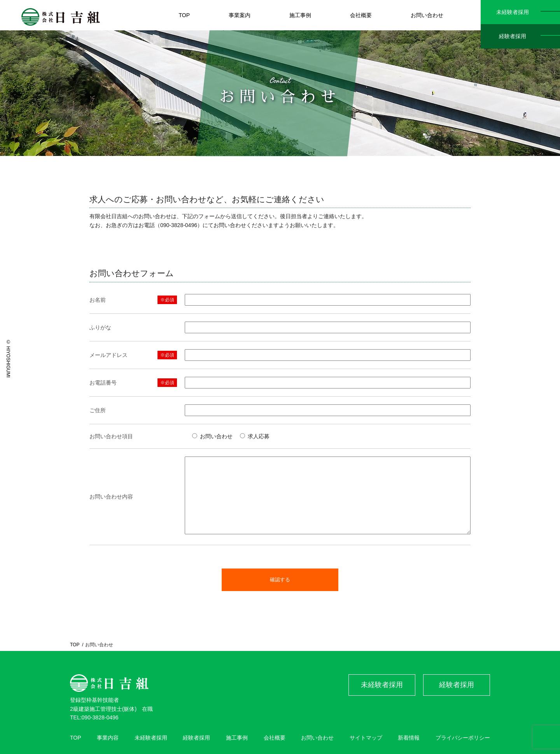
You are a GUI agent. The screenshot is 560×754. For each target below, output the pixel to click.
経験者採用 (513, 36)
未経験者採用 (513, 12)
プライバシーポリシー (463, 738)
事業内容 (108, 738)
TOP (75, 645)
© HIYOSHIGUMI (8, 359)
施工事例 (237, 738)
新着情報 (409, 738)
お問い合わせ (317, 738)
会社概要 (275, 738)
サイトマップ (366, 738)
